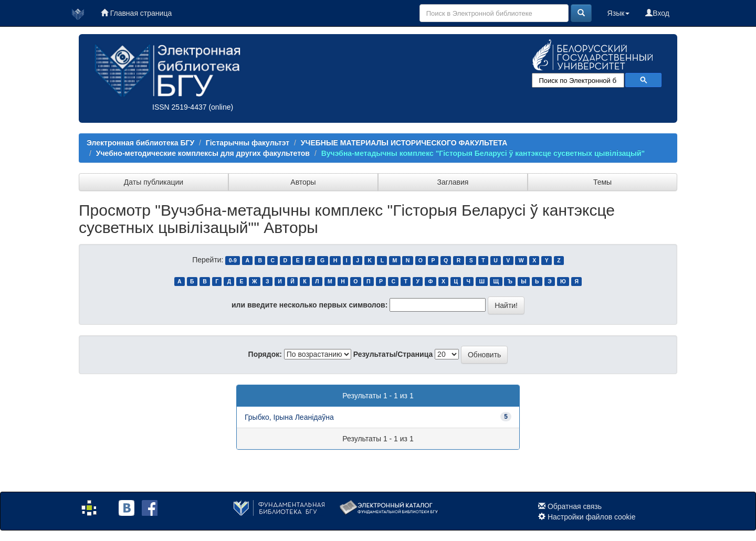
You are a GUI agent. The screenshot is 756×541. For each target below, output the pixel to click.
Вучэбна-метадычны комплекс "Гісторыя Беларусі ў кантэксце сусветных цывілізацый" (483, 153)
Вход (657, 13)
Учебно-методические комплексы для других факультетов (203, 153)
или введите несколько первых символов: (309, 305)
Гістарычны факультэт (248, 143)
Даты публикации (154, 182)
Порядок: (265, 354)
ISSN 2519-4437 (180, 107)
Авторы (303, 182)
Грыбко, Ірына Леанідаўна (289, 417)
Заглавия (453, 182)
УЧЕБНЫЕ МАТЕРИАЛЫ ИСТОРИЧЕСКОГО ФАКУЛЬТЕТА (404, 143)
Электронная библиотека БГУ (140, 143)
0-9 (233, 260)
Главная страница (136, 13)
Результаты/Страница (393, 354)
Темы (602, 182)
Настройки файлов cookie (592, 517)
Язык (619, 13)
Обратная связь (575, 506)
